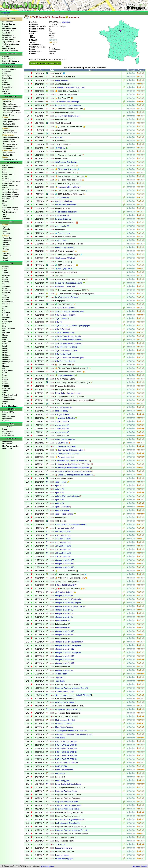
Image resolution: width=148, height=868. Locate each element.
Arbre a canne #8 (62, 429)
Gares (5, 319)
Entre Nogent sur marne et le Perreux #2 (71, 731)
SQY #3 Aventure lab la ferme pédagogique (72, 326)
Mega (4, 201)
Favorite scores (8, 35)
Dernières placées (9, 69)
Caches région (9, 131)
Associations (7, 427)
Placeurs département (12, 111)
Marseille (7, 229)
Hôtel (4, 326)
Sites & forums (8, 436)
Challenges (7, 76)
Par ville (5, 57)
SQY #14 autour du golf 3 (65, 308)
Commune (6, 179)
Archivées (6, 94)
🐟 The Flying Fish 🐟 (64, 269)
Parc (4, 368)
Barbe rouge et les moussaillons (68, 105)
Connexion (6, 13)
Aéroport (6, 266)
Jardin (5, 337)
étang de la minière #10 (65, 631)
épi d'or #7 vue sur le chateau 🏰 (68, 496)
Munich (6, 249)
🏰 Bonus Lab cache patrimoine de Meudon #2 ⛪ (75, 475)
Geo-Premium (8, 22)
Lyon (5, 227)
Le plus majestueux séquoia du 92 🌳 (70, 283)
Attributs (6, 26)
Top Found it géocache (11, 42)
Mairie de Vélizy (62, 80)
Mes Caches (7, 444)
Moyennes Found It (11, 148)
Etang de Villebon (62, 414)
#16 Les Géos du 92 (63, 557)
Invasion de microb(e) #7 (65, 439)
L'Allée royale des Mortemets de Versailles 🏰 (73, 461)
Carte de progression (11, 119)
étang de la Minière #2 (64, 670)
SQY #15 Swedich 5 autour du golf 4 (70, 311)
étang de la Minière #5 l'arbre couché (70, 606)
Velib (4, 393)
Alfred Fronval (61, 240)
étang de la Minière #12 (65, 649)
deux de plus (60, 738)
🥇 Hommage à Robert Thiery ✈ (68, 187)
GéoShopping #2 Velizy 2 (65, 258)
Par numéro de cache (11, 61)
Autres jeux (7, 433)
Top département (9, 212)
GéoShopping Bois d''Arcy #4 (67, 162)
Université (6, 388)
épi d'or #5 (59, 489)
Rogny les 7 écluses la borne (67, 802)
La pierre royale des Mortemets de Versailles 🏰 (74, 471)
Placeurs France (9, 104)
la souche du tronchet (64, 848)
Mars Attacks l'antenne (64, 727)
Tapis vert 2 (60, 677)
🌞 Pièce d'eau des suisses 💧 (68, 169)
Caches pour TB (9, 174)
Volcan (5, 402)
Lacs (4, 339)
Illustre (5, 335)
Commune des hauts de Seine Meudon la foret (74, 734)
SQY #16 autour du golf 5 (65, 315)
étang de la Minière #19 (65, 567)
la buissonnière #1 (62, 621)
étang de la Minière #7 (64, 617)
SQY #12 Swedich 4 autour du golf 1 (70, 358)
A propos (136, 866)
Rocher (5, 379)
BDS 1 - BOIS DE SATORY (66, 741)
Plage (5, 375)
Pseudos (6, 421)
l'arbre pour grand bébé (64, 528)
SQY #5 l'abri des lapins (65, 333)
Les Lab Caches (9, 24)
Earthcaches (7, 78)
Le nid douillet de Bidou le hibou (68, 784)
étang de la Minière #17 (65, 663)
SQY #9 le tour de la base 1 (66, 347)
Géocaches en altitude (11, 194)
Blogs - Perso (8, 431)
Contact (144, 866)
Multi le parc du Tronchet (65, 720)
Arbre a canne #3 (62, 422)
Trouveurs (7, 102)
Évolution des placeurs (12, 106)
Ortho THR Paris (9, 48)
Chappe (5, 295)
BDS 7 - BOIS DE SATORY (66, 756)
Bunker (5, 279)
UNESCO (6, 386)
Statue (5, 382)
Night (4, 203)
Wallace (5, 404)
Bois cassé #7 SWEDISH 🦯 (67, 287)
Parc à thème (7, 370)
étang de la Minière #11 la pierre (68, 645)
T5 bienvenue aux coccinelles (67, 454)
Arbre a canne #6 (62, 432)
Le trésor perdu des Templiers (67, 297)
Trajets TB (6, 33)
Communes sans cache (11, 181)
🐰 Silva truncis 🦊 (63, 443)
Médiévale (6, 355)
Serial (5, 205)
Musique (6, 366)
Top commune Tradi (10, 210)
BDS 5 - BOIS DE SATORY (66, 749)
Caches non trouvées (11, 44)
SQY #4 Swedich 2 (63, 329)
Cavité (5, 288)
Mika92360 (66, 22)
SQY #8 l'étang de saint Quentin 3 (69, 343)
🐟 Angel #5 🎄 (61, 148)
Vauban (5, 390)
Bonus (5, 74)
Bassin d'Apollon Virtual (65, 692)
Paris (5, 231)
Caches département (11, 137)
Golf (4, 324)
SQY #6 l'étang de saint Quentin (68, 336)
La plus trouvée (8, 40)
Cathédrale (7, 291)
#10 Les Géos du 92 (63, 535)
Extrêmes (6, 85)
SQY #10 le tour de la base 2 (67, 350)
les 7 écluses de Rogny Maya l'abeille (70, 820)
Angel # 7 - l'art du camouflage (67, 116)
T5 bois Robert (61, 674)
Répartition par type (11, 126)
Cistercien (6, 304)
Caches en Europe (10, 159)
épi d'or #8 (59, 500)
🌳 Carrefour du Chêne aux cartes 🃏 (70, 450)
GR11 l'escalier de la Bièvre (66, 212)
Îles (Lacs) (6, 333)
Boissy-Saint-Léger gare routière (68, 393)
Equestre (6, 315)
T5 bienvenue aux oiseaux (66, 446)
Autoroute (6, 275)
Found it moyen (8, 168)
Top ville (6, 214)
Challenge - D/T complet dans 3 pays (70, 88)
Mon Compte (7, 442)
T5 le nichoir (60, 844)
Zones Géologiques (10, 406)
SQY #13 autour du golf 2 (65, 361)
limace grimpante (62, 855)
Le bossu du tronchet (64, 724)
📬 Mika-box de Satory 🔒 (66, 592)
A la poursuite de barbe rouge (67, 102)
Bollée (5, 172)
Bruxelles (7, 245)
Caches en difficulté (10, 51)
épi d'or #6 (59, 493)
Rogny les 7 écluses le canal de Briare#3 (71, 688)
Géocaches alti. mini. (10, 190)
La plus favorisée (9, 37)
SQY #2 (58, 322)
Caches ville (8, 155)
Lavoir (5, 346)
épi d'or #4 (59, 486)
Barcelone (7, 240)
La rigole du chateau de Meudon (68, 709)
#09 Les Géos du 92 (63, 532)
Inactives (6, 91)
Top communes (9, 153)
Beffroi (5, 277)
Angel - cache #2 (62, 226)
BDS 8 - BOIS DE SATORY (66, 759)
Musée (5, 364)
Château (6, 299)
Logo (4, 414)
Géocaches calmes (10, 192)
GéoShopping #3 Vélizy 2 (65, 247)
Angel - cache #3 (62, 198)
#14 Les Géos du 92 (63, 549)
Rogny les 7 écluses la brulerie (67, 809)
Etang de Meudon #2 (64, 407)
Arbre (5, 271)
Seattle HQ (7, 256)
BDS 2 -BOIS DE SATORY (66, 585)
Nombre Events (9, 142)
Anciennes (7, 71)
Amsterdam (8, 238)
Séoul (5, 258)
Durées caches (9, 139)
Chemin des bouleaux (64, 201)
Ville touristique (8, 399)
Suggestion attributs (10, 208)
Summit (5, 384)
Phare (5, 373)
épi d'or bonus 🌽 (62, 482)
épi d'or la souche (62, 510)
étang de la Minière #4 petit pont (68, 603)
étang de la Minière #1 (64, 596)
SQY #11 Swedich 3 (63, 354)
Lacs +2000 (7, 342)
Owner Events (9, 115)
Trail (4, 216)
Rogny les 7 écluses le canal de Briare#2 (71, 830)
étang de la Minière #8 (64, 613)
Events (5, 82)
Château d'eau (8, 302)
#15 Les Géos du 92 (63, 553)
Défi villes (6, 46)
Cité (4, 308)
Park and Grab (8, 31)
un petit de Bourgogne (64, 859)
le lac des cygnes (62, 780)
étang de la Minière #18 (65, 564)
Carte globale (8, 122)
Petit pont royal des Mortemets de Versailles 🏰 (74, 464)
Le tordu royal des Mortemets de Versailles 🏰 (74, 468)
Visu (4, 170)
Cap (4, 284)
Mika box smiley (62, 411)
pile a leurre (60, 773)
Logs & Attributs (9, 416)
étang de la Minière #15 (65, 656)
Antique (5, 268)
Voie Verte (6, 219)
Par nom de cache (9, 59)
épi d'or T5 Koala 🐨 (63, 507)
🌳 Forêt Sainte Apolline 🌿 (66, 375)
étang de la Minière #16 (65, 660)
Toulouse (7, 234)
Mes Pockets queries (10, 446)
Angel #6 (59, 137)
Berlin (5, 242)
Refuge (5, 377)
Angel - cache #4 (62, 215)
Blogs (5, 429)
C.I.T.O (5, 177)
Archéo (5, 273)
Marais (5, 350)
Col (4, 311)
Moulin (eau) (7, 359)
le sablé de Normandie (64, 770)
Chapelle (6, 297)
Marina (5, 353)
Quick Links (7, 419)
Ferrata (5, 188)
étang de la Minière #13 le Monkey (69, 642)
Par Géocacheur (9, 63)
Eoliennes (6, 313)
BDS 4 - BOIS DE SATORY (66, 745)
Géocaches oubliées (10, 196)
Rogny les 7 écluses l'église (66, 791)
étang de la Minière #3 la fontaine (68, 599)
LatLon (5, 165)
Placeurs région (9, 108)
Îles (4, 330)
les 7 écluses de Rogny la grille (68, 823)
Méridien (6, 357)
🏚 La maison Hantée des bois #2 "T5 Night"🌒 (74, 695)
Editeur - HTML (8, 412)
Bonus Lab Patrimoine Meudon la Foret (71, 525)
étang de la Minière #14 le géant (68, 653)
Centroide (6, 293)
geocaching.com (47, 866)
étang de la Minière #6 (64, 635)
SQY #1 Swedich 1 (63, 319)
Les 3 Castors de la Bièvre (66, 205)
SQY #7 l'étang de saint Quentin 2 (69, 340)
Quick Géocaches (9, 28)
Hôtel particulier (9, 328)
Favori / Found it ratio (11, 185)
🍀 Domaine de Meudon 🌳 (66, 418)
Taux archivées (9, 146)
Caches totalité (9, 124)
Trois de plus (60, 681)
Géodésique (7, 322)
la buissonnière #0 (62, 628)
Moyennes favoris (10, 133)
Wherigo (6, 89)
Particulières (7, 87)
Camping (6, 282)
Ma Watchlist (7, 448)
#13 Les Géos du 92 (63, 546)
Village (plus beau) (10, 395)
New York (7, 253)
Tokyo (5, 260)
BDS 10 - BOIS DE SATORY (67, 763)
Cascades (6, 286)
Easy (4, 80)
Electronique (7, 183)
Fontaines (6, 317)
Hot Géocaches (8, 199)
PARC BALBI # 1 (62, 766)
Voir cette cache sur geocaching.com (45, 63)
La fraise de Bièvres (63, 219)
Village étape (7, 397)
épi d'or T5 (59, 503)
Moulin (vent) (7, 362)
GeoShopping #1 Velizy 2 (65, 702)
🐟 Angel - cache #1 (63, 233)
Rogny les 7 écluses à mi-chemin (68, 805)
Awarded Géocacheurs (12, 113)
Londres (6, 247)
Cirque (5, 306)
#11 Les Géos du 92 (63, 539)
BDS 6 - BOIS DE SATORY (66, 752)
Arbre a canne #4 (62, 425)
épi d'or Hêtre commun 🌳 (66, 514)
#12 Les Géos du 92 (63, 542)
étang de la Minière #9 (64, 610)
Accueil (5, 16)
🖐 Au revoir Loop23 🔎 (65, 457)
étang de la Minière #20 (65, 560)
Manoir (5, 348)
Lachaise (6, 344)
